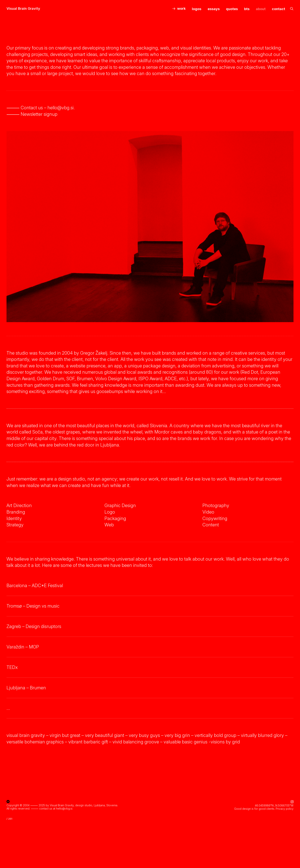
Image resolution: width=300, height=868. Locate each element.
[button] (292, 9)
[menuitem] (179, 9)
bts (247, 9)
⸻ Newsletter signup (32, 114)
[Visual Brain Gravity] (23, 9)
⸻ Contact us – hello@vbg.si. (41, 108)
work (181, 9)
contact (278, 9)
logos (197, 9)
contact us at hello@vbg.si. (56, 808)
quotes (232, 9)
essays (214, 9)
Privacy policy (285, 808)
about (261, 9)
